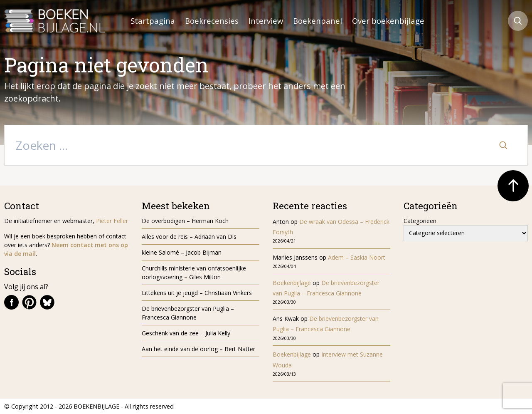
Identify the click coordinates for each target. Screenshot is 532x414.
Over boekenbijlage (388, 21)
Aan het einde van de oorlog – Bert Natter (198, 349)
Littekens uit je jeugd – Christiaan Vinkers (197, 293)
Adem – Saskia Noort (357, 257)
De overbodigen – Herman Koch (185, 221)
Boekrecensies (212, 21)
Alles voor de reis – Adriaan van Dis (189, 237)
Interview (266, 21)
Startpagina (153, 21)
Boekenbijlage (292, 283)
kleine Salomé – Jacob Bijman (182, 252)
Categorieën (420, 221)
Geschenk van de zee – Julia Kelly (186, 333)
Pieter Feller (112, 221)
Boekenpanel (318, 21)
